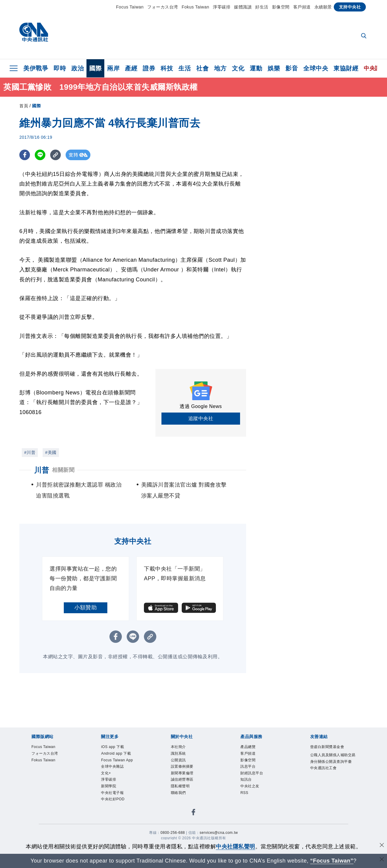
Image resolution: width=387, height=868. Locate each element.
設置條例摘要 (182, 766)
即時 (60, 68)
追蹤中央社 (201, 418)
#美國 (51, 452)
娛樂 (274, 68)
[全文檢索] (364, 36)
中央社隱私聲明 (236, 847)
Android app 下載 (116, 753)
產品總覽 (248, 747)
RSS (244, 793)
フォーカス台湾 (163, 7)
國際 (95, 68)
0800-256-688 (173, 833)
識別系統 (178, 753)
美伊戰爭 (36, 68)
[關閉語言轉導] (382, 860)
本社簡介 (178, 747)
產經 (131, 68)
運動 (256, 68)
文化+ (106, 773)
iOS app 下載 (112, 747)
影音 (292, 68)
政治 (78, 68)
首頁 (24, 106)
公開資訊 (178, 760)
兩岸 (113, 68)
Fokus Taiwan (195, 7)
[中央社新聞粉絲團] (193, 813)
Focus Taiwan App (117, 760)
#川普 (30, 452)
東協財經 (346, 68)
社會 (202, 68)
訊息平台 (248, 766)
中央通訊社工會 (324, 768)
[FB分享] (25, 155)
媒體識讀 (243, 7)
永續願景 (323, 7)
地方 (220, 68)
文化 (238, 68)
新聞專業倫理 (182, 773)
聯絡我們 (178, 793)
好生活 (262, 7)
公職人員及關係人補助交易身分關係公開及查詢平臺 (333, 758)
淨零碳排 (222, 7)
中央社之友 (250, 786)
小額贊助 (86, 607)
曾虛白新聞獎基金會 (327, 747)
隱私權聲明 (180, 786)
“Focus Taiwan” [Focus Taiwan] (332, 861)
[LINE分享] (40, 155)
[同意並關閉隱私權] (382, 846)
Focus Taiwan (130, 7)
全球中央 (316, 68)
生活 (185, 68)
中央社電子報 (112, 793)
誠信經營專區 (182, 779)
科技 (167, 68)
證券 (149, 68)
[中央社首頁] (34, 34)
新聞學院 (109, 786)
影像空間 (281, 7)
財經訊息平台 (252, 773)
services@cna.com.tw (219, 833)
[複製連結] (55, 155)
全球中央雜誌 (112, 766)
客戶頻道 (302, 7)
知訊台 (246, 779)
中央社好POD (113, 799)
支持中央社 (350, 7)
